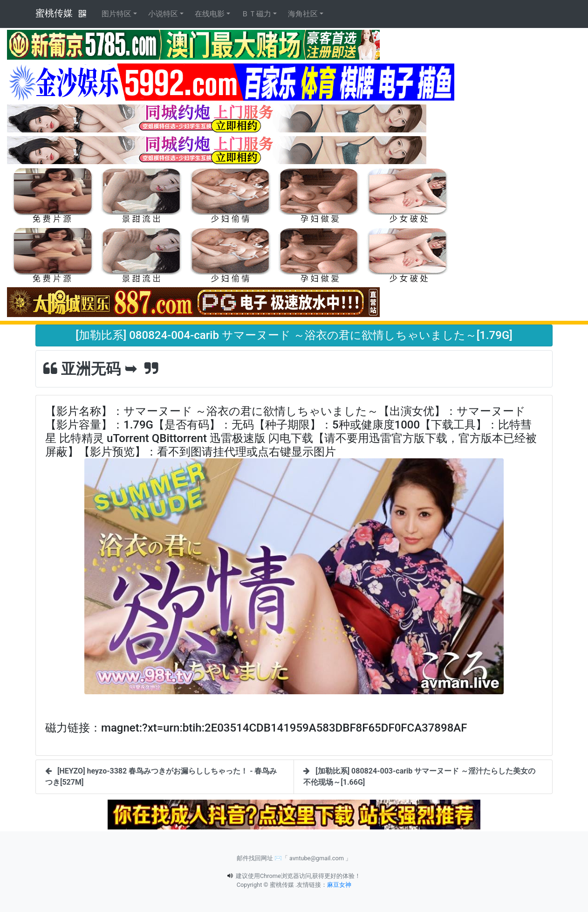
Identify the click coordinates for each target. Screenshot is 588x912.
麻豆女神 (339, 885)
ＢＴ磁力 (256, 14)
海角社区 (303, 14)
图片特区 (116, 14)
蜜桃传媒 (54, 13)
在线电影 (210, 14)
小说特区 (163, 14)
